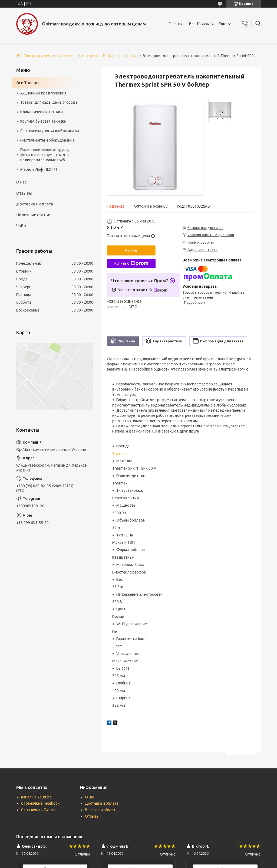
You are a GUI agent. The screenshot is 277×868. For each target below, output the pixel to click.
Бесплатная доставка (205, 228)
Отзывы (24, 193)
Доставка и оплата (35, 204)
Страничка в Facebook (40, 803)
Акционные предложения (43, 93)
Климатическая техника (78, 56)
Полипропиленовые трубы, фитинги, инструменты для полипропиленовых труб (45, 155)
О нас (21, 182)
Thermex (120, 454)
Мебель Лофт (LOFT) (39, 169)
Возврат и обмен (100, 810)
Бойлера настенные (121, 56)
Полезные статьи (33, 215)
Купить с (131, 263)
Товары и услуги (38, 56)
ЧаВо (21, 226)
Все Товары (199, 24)
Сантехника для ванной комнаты (50, 131)
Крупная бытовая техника (43, 121)
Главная (176, 24)
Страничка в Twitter (38, 810)
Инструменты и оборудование (47, 140)
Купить (131, 250)
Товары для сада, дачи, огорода (49, 102)
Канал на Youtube (36, 797)
